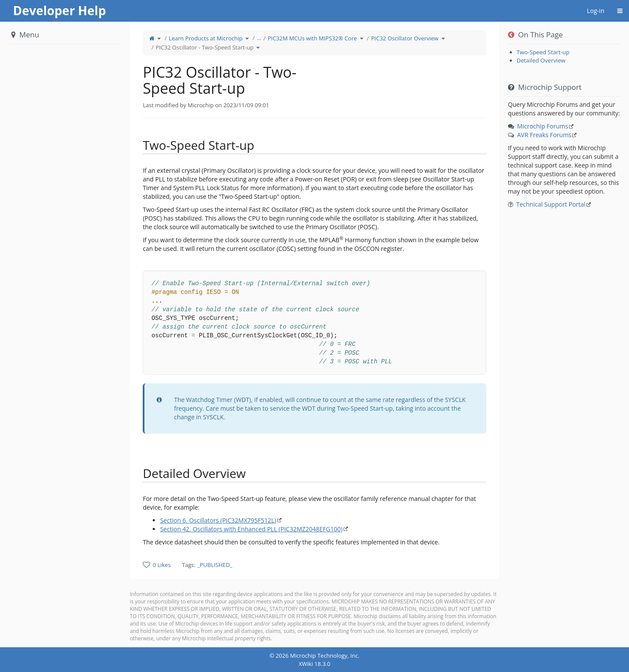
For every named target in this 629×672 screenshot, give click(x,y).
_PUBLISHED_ (215, 565)
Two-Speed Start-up (543, 52)
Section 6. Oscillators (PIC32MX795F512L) (218, 520)
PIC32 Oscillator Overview (405, 38)
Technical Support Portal (551, 204)
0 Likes (162, 565)
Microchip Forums (543, 126)
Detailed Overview (541, 60)
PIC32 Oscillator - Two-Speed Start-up (205, 47)
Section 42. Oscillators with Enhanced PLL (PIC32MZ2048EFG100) (251, 529)
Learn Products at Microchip (206, 38)
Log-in (596, 11)
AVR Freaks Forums (544, 135)
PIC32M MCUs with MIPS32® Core (312, 38)
